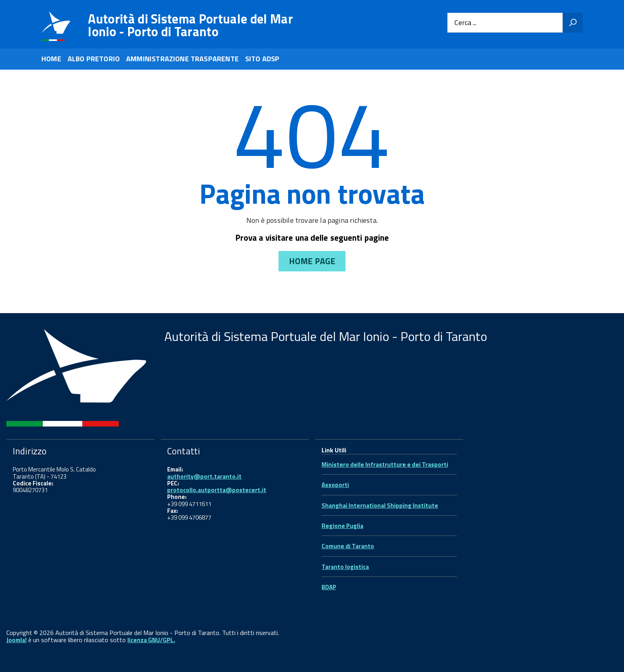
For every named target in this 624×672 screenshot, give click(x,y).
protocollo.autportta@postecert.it (217, 490)
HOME (51, 59)
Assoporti (335, 485)
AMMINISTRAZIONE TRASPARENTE (182, 59)
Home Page (312, 261)
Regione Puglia (342, 526)
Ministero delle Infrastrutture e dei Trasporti (385, 465)
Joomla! (17, 640)
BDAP (329, 587)
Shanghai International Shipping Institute (380, 505)
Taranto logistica (345, 567)
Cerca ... (465, 23)
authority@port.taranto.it (204, 476)
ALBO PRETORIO (94, 59)
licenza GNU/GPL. (151, 640)
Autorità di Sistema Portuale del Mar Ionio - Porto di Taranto (190, 25)
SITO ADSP (262, 59)
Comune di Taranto (348, 546)
